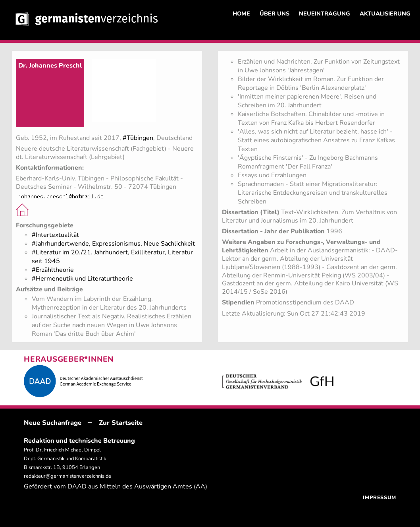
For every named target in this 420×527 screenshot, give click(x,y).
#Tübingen (138, 138)
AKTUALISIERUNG (385, 14)
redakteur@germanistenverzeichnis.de (67, 476)
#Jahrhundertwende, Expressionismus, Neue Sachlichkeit (113, 244)
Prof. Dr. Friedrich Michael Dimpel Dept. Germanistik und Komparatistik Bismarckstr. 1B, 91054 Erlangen (65, 459)
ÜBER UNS (275, 14)
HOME (241, 14)
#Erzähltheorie (53, 270)
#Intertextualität (55, 235)
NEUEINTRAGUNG (325, 14)
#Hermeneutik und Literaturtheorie (82, 279)
